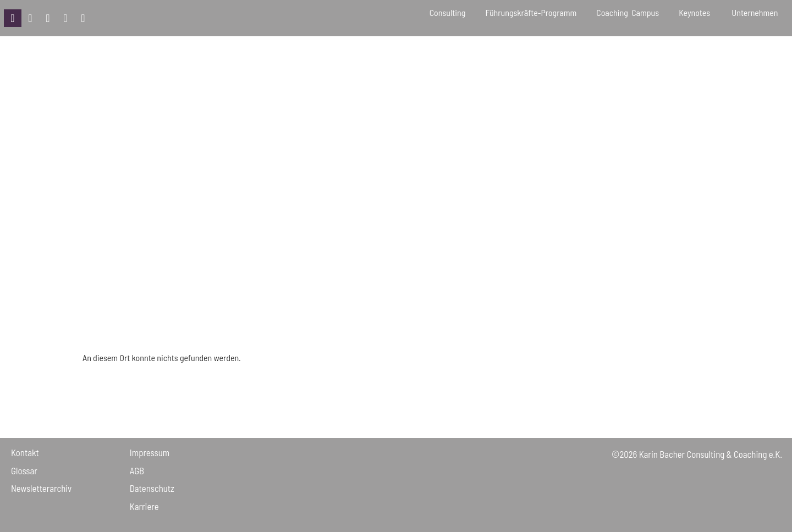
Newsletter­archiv (41, 488)
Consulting (448, 12)
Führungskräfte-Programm (531, 12)
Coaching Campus (628, 12)
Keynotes (695, 12)
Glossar (24, 470)
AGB (137, 470)
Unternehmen (757, 12)
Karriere (144, 506)
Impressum (150, 452)
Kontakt (25, 452)
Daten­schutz (152, 488)
